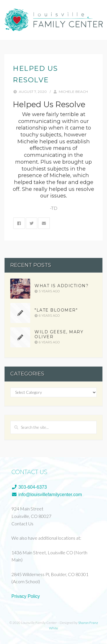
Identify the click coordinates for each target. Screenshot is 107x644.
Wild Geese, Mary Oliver (59, 335)
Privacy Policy (26, 596)
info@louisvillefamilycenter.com (47, 495)
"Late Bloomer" (56, 310)
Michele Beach (73, 92)
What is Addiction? (61, 286)
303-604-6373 (29, 487)
